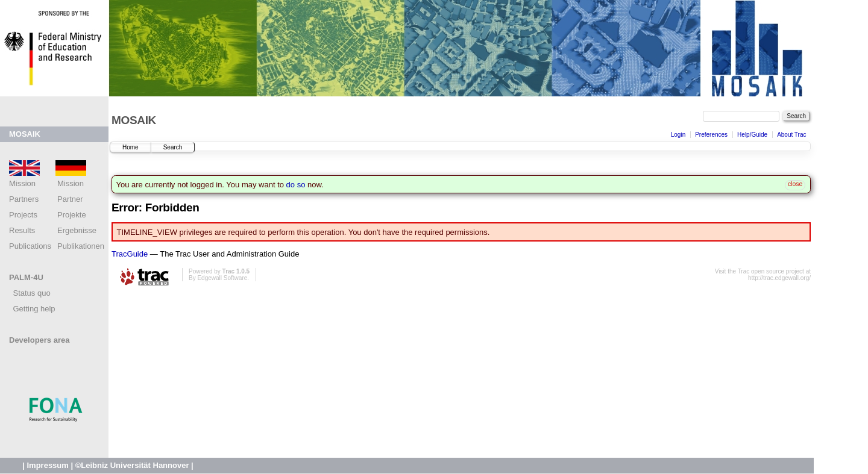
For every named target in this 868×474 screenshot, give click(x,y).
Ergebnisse (77, 230)
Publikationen (81, 246)
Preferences (711, 135)
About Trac (791, 135)
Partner (70, 199)
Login (678, 135)
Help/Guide (752, 135)
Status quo (30, 293)
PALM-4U (26, 277)
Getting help (32, 309)
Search (173, 147)
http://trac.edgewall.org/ (779, 278)
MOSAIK (25, 134)
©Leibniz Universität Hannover (132, 465)
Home (131, 147)
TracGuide (130, 254)
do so (296, 185)
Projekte (72, 215)
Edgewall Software (222, 278)
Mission (71, 183)
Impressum (47, 465)
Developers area (39, 340)
